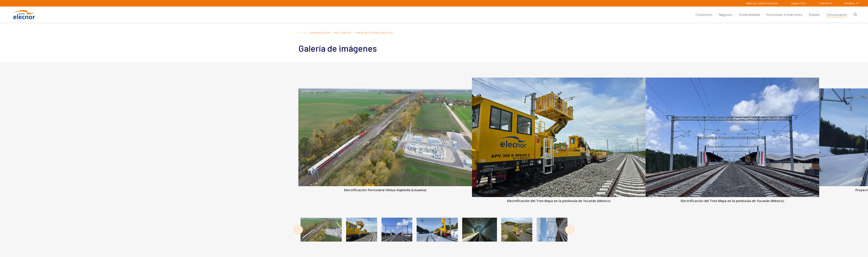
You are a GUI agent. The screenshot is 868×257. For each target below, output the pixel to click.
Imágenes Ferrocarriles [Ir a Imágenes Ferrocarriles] (374, 33)
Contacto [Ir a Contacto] (826, 3)
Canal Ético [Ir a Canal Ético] (799, 3)
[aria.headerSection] (434, 15)
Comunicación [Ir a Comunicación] (320, 33)
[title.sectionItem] (704, 15)
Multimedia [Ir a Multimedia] (343, 33)
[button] (854, 15)
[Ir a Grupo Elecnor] (24, 20)
